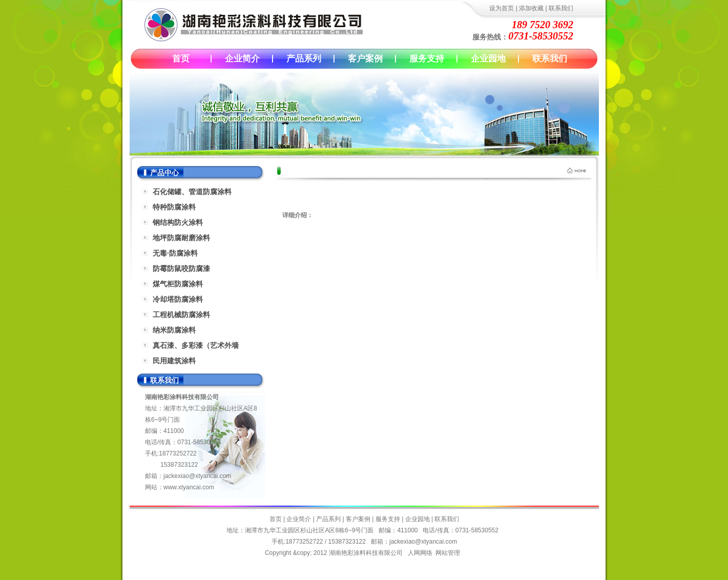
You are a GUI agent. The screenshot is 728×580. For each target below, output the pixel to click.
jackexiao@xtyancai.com (197, 476)
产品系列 (304, 59)
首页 (181, 59)
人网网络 (420, 553)
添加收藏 (531, 8)
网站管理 (448, 553)
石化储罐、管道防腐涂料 (192, 192)
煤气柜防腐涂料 (178, 284)
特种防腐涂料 (174, 207)
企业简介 (242, 59)
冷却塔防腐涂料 (178, 299)
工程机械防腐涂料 (181, 315)
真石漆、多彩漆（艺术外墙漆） (196, 347)
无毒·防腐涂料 (175, 253)
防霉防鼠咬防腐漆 (181, 268)
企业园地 (488, 59)
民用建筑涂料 (174, 361)
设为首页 (502, 8)
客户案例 (365, 59)
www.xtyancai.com (189, 487)
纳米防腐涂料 (174, 330)
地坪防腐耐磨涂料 (181, 238)
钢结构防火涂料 (178, 222)
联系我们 (561, 8)
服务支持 (427, 59)
